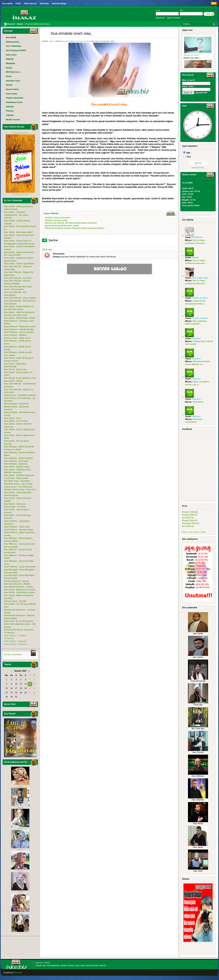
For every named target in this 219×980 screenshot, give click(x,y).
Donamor (18, 973)
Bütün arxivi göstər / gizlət (194, 532)
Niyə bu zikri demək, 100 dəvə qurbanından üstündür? (71, 223)
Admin (52, 41)
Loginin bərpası (173, 18)
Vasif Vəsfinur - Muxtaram (16, 644)
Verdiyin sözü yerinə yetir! (57, 218)
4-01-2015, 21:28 (82, 41)
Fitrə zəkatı (198, 402)
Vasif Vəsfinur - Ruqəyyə (15, 641)
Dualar (66, 41)
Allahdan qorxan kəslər (56, 220)
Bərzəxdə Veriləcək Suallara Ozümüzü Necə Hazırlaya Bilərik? (75, 228)
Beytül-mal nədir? (192, 55)
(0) (101, 41)
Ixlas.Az (39, 963)
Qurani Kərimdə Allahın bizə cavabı (62, 226)
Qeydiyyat (160, 18)
